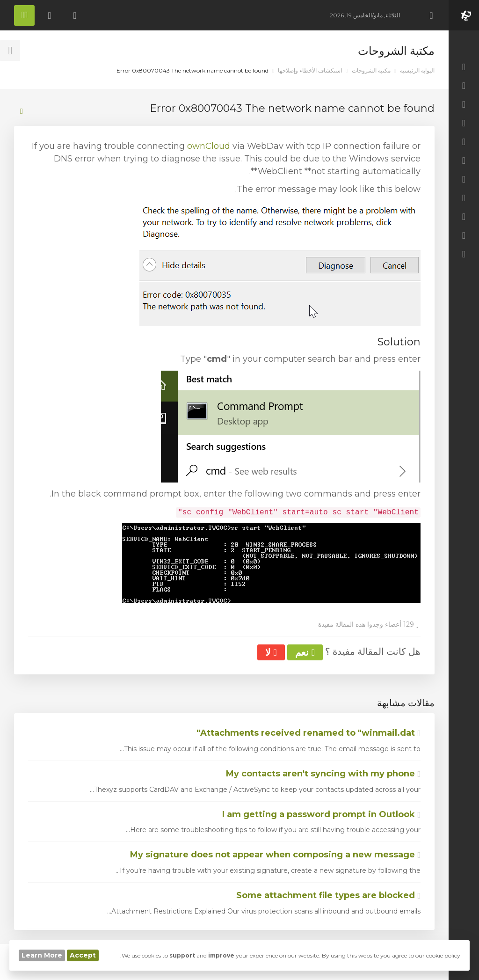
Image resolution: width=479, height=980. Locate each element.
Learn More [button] (42, 955)
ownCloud (209, 146)
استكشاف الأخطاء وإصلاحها (310, 70)
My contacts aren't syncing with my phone (323, 774)
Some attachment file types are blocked (328, 895)
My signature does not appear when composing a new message (275, 855)
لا (271, 652)
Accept (83, 955)
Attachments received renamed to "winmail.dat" (308, 733)
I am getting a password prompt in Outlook (321, 814)
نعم (305, 652)
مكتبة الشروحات (371, 70)
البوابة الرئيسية (417, 70)
